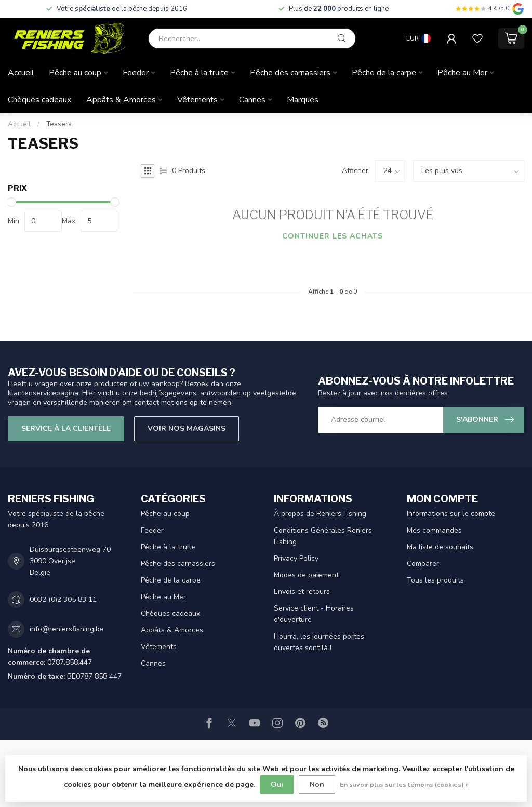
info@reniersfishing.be (67, 629)
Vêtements (197, 100)
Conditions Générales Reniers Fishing (323, 536)
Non (317, 784)
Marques (303, 100)
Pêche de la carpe (384, 73)
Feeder (136, 73)
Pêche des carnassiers (290, 73)
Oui (277, 784)
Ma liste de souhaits (440, 547)
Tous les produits (435, 580)
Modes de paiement (306, 575)
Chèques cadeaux (39, 100)
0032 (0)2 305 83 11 (63, 599)
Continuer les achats (332, 236)
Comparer (423, 564)
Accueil (21, 73)
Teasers (59, 124)
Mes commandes (434, 530)
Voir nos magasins (187, 428)
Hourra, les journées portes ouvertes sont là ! (319, 642)
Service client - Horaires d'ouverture (314, 614)
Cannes (252, 100)
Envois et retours (302, 592)
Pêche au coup (75, 73)
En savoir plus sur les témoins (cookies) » (404, 784)
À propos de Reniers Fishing (320, 514)
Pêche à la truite (199, 73)
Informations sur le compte (451, 514)
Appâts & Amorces (121, 100)
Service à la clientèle (66, 428)
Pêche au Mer (462, 73)
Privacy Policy (296, 558)
